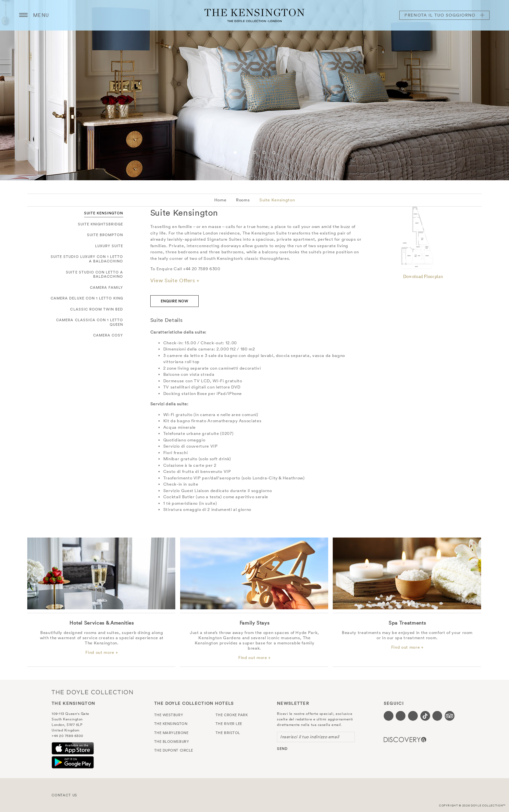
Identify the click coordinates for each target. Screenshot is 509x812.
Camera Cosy (108, 335)
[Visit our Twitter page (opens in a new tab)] (401, 716)
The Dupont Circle (174, 750)
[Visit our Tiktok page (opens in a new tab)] (425, 716)
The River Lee (229, 724)
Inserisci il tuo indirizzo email (310, 737)
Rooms (243, 200)
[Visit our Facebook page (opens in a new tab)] (389, 716)
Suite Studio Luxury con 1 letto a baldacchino (87, 259)
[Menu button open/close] (23, 15)
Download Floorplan (423, 276)
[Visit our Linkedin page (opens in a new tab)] (437, 716)
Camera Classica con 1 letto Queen (90, 322)
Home (220, 200)
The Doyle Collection (92, 692)
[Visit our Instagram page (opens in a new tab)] (413, 716)
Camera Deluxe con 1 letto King (87, 298)
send (282, 749)
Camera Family (107, 287)
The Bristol (228, 733)
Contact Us (64, 795)
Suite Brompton (105, 235)
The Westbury (169, 715)
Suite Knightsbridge (101, 224)
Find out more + (102, 653)
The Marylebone (171, 733)
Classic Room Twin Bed (97, 309)
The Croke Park (232, 715)
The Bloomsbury (172, 742)
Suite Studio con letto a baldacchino (94, 274)
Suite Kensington (277, 200)
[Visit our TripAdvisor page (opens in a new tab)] (450, 716)
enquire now (174, 301)
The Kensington (255, 15)
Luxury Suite (109, 246)
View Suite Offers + (175, 280)
